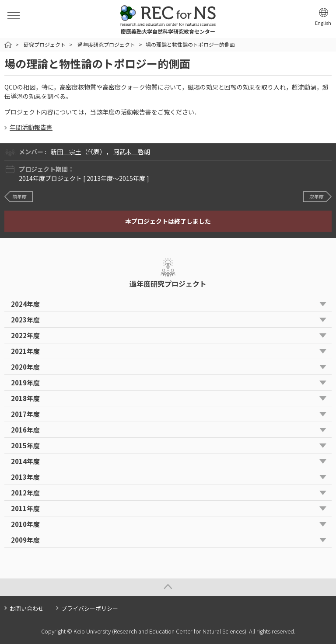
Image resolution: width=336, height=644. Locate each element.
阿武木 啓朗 (132, 152)
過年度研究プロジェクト (106, 44)
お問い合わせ (27, 608)
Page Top (168, 587)
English (323, 23)
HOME (8, 45)
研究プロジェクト (45, 44)
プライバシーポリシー (90, 608)
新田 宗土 (66, 152)
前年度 (19, 197)
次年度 (317, 197)
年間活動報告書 (31, 127)
